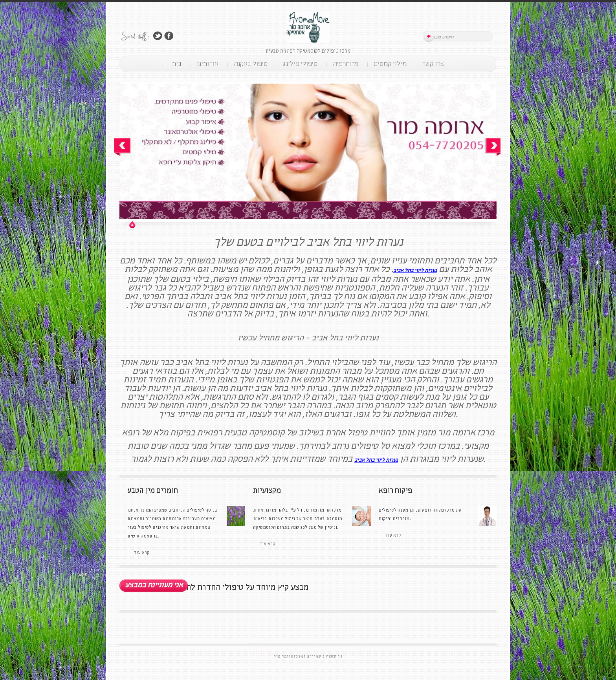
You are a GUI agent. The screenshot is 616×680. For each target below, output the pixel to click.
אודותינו (208, 64)
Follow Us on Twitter (158, 36)
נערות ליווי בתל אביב (415, 271)
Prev (122, 147)
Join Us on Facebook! (169, 36)
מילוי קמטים (390, 64)
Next (492, 147)
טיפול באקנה (251, 64)
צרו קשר (433, 64)
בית (177, 64)
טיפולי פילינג (300, 64)
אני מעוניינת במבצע (154, 585)
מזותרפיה (346, 64)
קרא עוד (393, 536)
